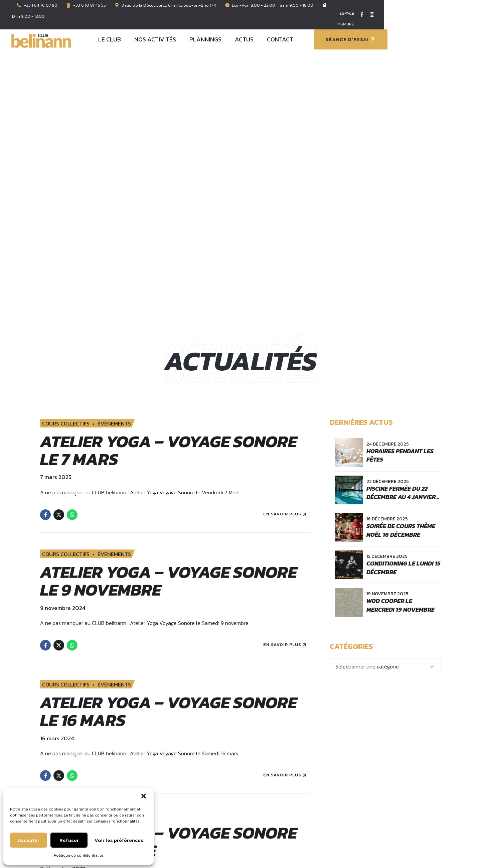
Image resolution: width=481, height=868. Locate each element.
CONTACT (377, 21)
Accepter (29, 840)
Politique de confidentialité (78, 855)
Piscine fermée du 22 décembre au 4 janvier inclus (401, 235)
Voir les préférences (119, 840)
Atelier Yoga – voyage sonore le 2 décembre (169, 586)
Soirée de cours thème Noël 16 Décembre (401, 268)
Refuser (69, 840)
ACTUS (341, 21)
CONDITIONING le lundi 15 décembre (403, 306)
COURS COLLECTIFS (66, 162)
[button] (144, 796)
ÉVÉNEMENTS (114, 162)
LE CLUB (206, 21)
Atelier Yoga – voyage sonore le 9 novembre (169, 326)
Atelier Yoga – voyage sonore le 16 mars (169, 456)
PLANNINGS (302, 21)
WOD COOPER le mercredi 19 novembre (400, 343)
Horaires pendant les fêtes (400, 194)
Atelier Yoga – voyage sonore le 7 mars (169, 189)
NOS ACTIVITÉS (252, 21)
